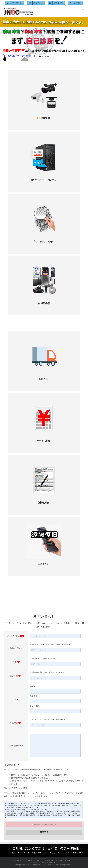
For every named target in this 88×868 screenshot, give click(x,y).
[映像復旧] (44, 80)
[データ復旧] (44, 265)
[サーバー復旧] (44, 142)
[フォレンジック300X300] (44, 203)
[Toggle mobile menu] (83, 10)
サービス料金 (44, 441)
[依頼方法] (44, 341)
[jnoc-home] (44, 39)
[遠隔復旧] (44, 526)
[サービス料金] (44, 402)
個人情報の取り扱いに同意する (44, 824)
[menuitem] (15, 3)
